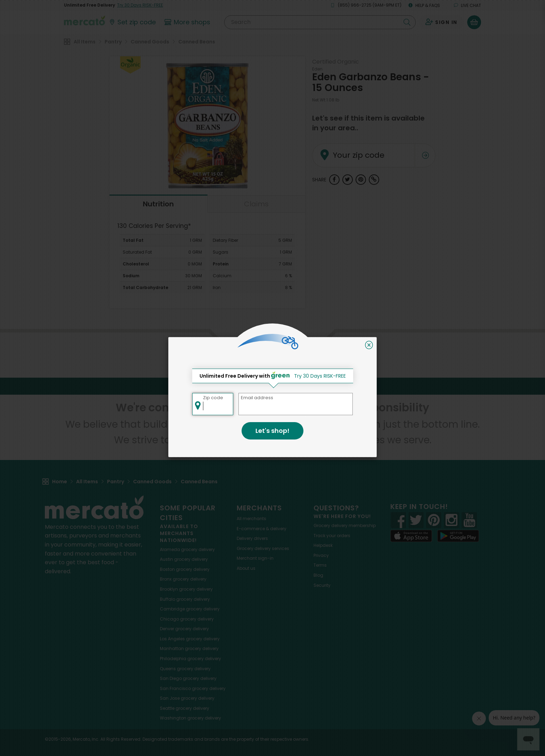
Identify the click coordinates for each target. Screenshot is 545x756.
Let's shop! (272, 431)
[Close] (369, 345)
